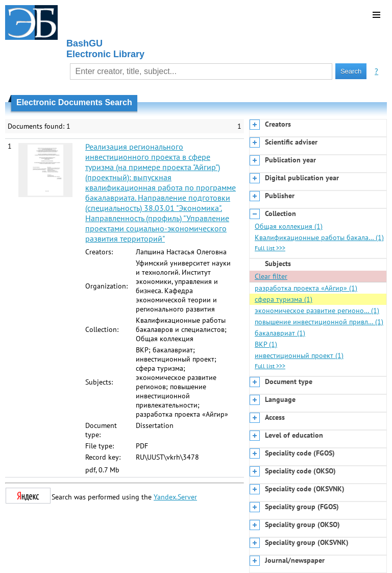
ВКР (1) (266, 344)
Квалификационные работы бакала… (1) (319, 237)
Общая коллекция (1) (289, 226)
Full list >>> (270, 248)
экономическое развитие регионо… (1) (317, 311)
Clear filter (271, 276)
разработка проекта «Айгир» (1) (306, 288)
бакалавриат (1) (280, 333)
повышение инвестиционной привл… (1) (319, 322)
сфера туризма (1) (284, 299)
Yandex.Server (175, 497)
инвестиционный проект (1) (299, 355)
